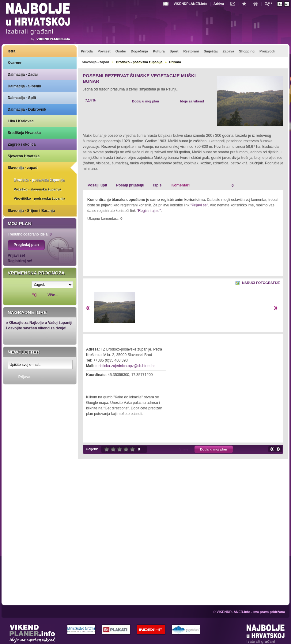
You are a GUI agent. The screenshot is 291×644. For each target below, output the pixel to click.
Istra (11, 51)
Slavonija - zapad (23, 168)
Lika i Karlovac (21, 121)
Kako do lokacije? (105, 383)
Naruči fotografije (261, 283)
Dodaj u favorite (246, 3)
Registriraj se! (20, 261)
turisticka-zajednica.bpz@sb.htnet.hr (125, 366)
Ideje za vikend (192, 101)
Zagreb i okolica (22, 144)
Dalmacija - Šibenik (24, 86)
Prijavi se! (16, 255)
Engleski (167, 4)
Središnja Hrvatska (24, 133)
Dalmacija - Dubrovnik (27, 109)
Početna (257, 3)
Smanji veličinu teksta (280, 4)
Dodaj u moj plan (146, 101)
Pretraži (270, 4)
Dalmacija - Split (22, 98)
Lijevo (88, 308)
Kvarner (15, 63)
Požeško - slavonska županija (38, 189)
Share (184, 449)
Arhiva (219, 4)
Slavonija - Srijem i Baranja (31, 211)
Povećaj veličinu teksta (287, 4)
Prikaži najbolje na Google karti (40, 408)
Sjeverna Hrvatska (24, 156)
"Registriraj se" (149, 211)
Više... (53, 295)
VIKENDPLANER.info (191, 4)
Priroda (175, 62)
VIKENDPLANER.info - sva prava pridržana (251, 612)
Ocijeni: (92, 449)
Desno (276, 308)
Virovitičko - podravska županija (40, 198)
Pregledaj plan (26, 245)
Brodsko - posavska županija (39, 180)
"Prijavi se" (199, 205)
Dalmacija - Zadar (23, 75)
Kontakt (234, 3)
